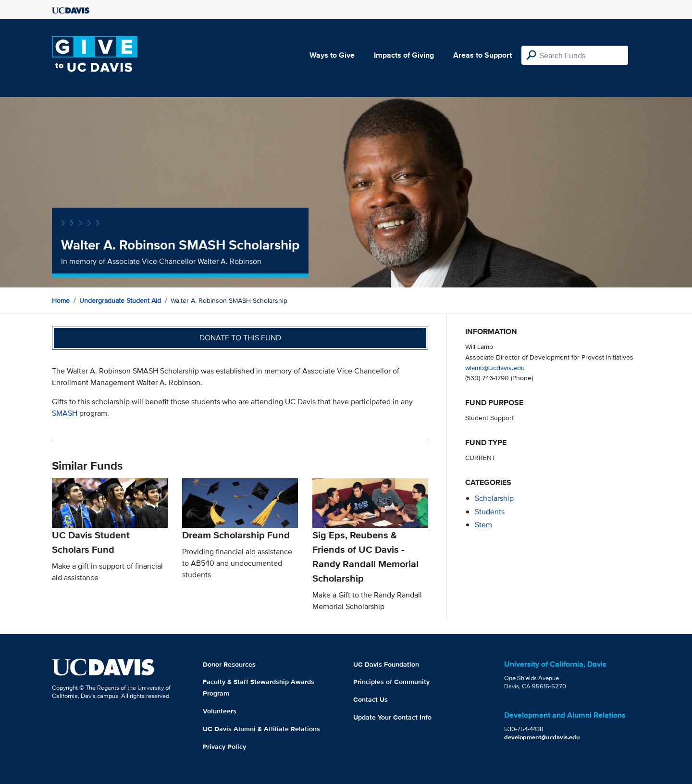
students (490, 512)
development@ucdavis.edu (542, 737)
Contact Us (371, 699)
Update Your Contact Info (392, 717)
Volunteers (220, 711)
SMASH (65, 413)
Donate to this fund (240, 338)
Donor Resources (229, 664)
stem (483, 525)
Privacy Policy (224, 747)
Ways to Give (332, 55)
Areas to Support (482, 55)
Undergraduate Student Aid (120, 300)
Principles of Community (391, 682)
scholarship (494, 498)
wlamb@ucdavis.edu (495, 367)
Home (61, 300)
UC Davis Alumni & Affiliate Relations (261, 729)
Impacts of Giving (404, 55)
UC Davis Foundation (386, 664)
